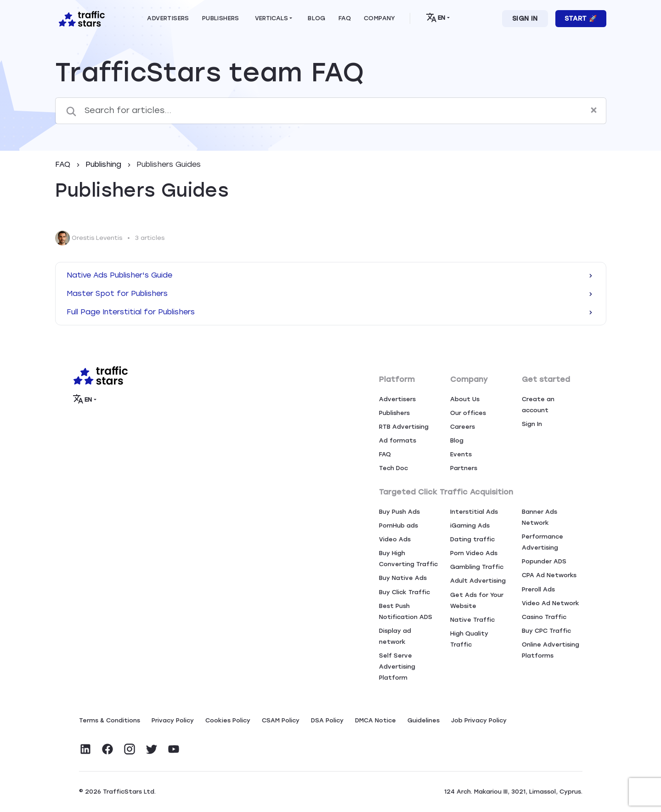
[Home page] (80, 18)
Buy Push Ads (399, 512)
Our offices (468, 413)
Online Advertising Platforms (551, 650)
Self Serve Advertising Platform (397, 667)
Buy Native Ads (403, 578)
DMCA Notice (376, 720)
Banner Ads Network (540, 517)
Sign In (525, 19)
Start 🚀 (581, 19)
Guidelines (424, 720)
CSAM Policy (281, 720)
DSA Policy (327, 720)
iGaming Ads (470, 525)
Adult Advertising (478, 581)
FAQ (64, 164)
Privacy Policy (173, 720)
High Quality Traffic (469, 639)
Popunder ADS (544, 561)
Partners (464, 468)
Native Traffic (472, 620)
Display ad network (395, 636)
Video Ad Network (551, 603)
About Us (465, 399)
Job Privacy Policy (479, 720)
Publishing (105, 164)
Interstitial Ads (474, 512)
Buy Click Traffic (404, 592)
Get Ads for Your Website (477, 600)
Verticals (271, 18)
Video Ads (395, 539)
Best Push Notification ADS (406, 611)
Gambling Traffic (477, 567)
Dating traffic (472, 539)
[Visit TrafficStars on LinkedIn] (85, 749)
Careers (463, 427)
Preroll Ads (538, 589)
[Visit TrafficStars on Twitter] (152, 749)
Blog (457, 440)
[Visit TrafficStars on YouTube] (174, 749)
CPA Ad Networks (549, 575)
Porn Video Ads (474, 553)
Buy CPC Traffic (546, 631)
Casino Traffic (544, 617)
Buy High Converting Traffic (408, 559)
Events (461, 454)
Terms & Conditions (110, 720)
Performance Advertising (542, 542)
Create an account (538, 405)
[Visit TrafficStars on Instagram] (130, 749)
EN (436, 17)
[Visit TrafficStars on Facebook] (107, 749)
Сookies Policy (228, 720)
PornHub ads (398, 525)
